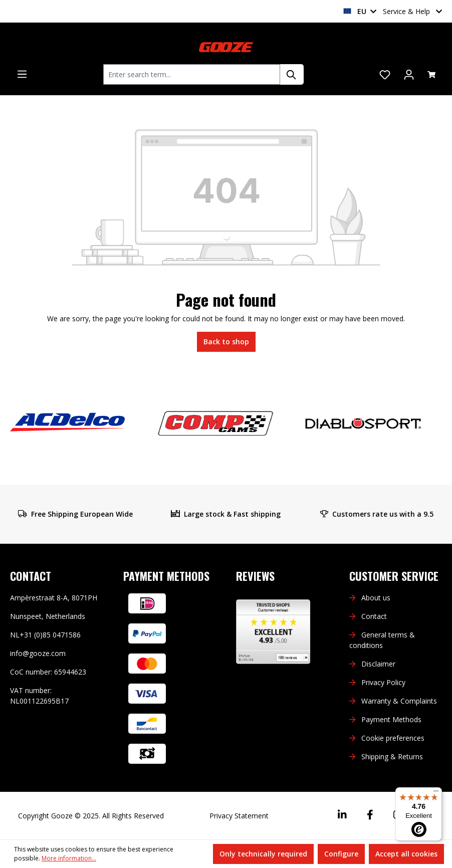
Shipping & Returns (392, 756)
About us (376, 598)
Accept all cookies (406, 854)
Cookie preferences (393, 738)
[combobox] (192, 74)
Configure (341, 854)
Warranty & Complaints (399, 701)
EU (360, 11)
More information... (69, 858)
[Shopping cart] (431, 75)
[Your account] (409, 75)
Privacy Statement (239, 816)
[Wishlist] (385, 75)
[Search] (292, 74)
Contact (374, 616)
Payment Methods (391, 719)
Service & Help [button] (412, 11)
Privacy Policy (383, 682)
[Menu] (22, 74)
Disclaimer (378, 664)
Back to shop (226, 342)
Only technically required (263, 854)
